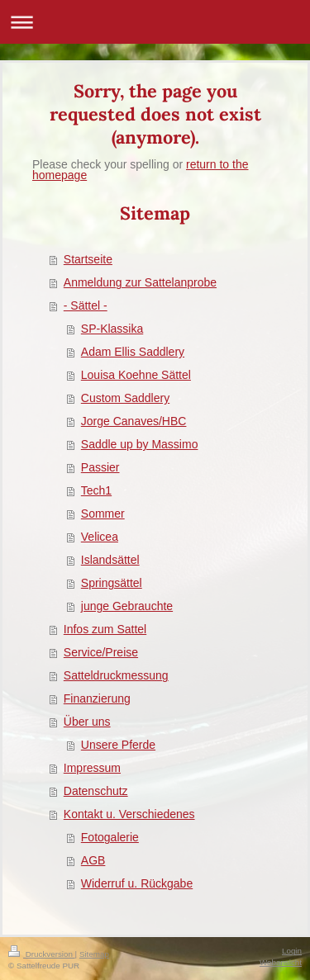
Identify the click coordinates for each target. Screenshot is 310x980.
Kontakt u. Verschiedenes (129, 814)
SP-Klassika (112, 329)
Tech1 (96, 490)
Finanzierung (97, 698)
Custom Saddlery (125, 398)
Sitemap (94, 954)
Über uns (87, 722)
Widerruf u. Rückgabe (137, 883)
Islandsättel (110, 560)
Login (292, 951)
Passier (100, 467)
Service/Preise (101, 652)
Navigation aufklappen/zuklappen (155, 22)
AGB (93, 860)
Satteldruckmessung (116, 675)
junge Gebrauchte (127, 606)
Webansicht (281, 962)
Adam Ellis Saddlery (133, 352)
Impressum (92, 768)
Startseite (88, 259)
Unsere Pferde (118, 745)
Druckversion (42, 954)
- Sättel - (86, 305)
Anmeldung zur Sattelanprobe (140, 282)
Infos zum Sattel (105, 629)
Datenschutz (96, 791)
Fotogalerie (110, 837)
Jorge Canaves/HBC (134, 421)
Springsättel (112, 583)
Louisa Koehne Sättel (136, 375)
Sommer (103, 514)
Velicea (100, 537)
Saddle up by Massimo (140, 444)
